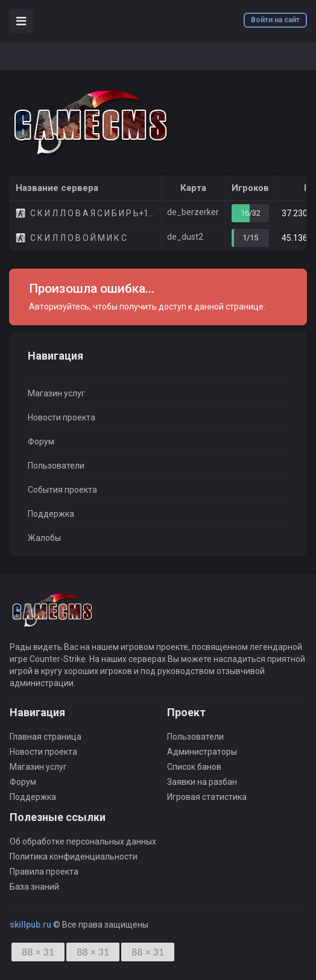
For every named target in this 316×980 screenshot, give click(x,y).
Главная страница (46, 737)
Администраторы (202, 752)
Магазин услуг (56, 393)
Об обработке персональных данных (83, 841)
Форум (41, 442)
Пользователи (56, 466)
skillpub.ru (30, 925)
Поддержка (51, 514)
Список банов (194, 767)
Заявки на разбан (202, 782)
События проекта (62, 490)
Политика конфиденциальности (74, 857)
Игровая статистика (207, 797)
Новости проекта (62, 417)
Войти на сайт (275, 20)
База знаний (34, 887)
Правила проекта (44, 872)
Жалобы (44, 538)
